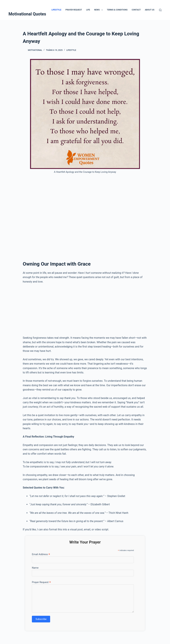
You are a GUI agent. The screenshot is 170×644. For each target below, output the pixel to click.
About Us (150, 10)
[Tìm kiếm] (160, 10)
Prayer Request (74, 10)
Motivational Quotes (27, 14)
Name (35, 568)
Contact (136, 10)
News (99, 10)
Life (88, 10)
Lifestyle (56, 10)
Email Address (41, 554)
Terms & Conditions (117, 10)
